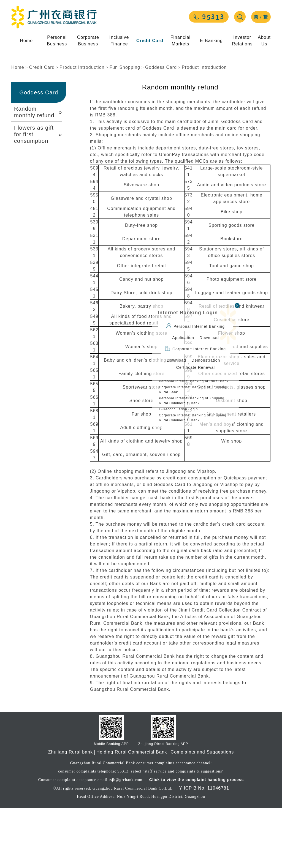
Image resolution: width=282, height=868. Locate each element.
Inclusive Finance (119, 41)
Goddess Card (161, 128)
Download (209, 338)
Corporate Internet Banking (196, 349)
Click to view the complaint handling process (196, 840)
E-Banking (211, 41)
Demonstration (206, 360)
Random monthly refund (38, 172)
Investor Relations (242, 41)
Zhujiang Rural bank (70, 812)
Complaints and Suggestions (202, 812)
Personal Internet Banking (196, 326)
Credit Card (150, 41)
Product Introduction (82, 128)
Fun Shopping (125, 128)
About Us (264, 41)
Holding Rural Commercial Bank (132, 812)
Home (26, 41)
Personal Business (57, 41)
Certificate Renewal (196, 367)
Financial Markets (181, 41)
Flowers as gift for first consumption (38, 195)
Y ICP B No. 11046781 (204, 848)
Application (183, 338)
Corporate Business (88, 41)
